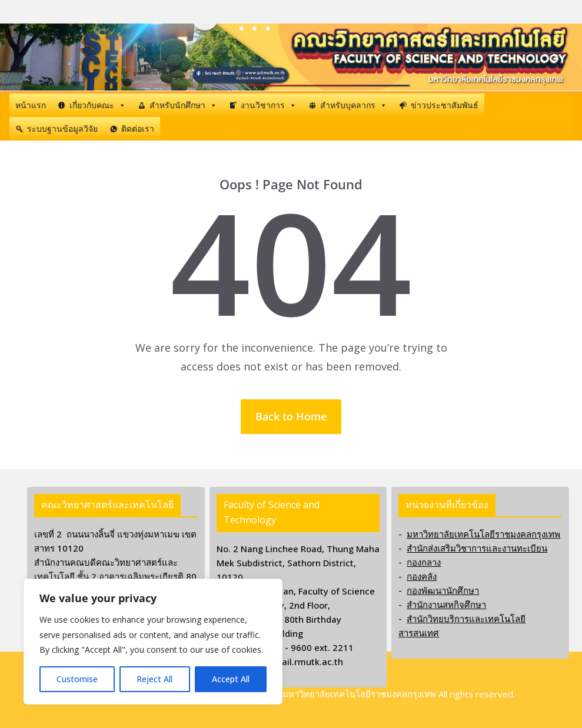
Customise (77, 679)
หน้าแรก (31, 105)
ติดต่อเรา (138, 128)
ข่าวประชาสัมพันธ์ (445, 105)
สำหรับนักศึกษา (183, 105)
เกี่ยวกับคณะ (98, 105)
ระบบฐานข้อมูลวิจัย (62, 128)
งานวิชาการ (269, 105)
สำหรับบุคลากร (354, 105)
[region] (153, 642)
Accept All (231, 679)
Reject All (154, 679)
